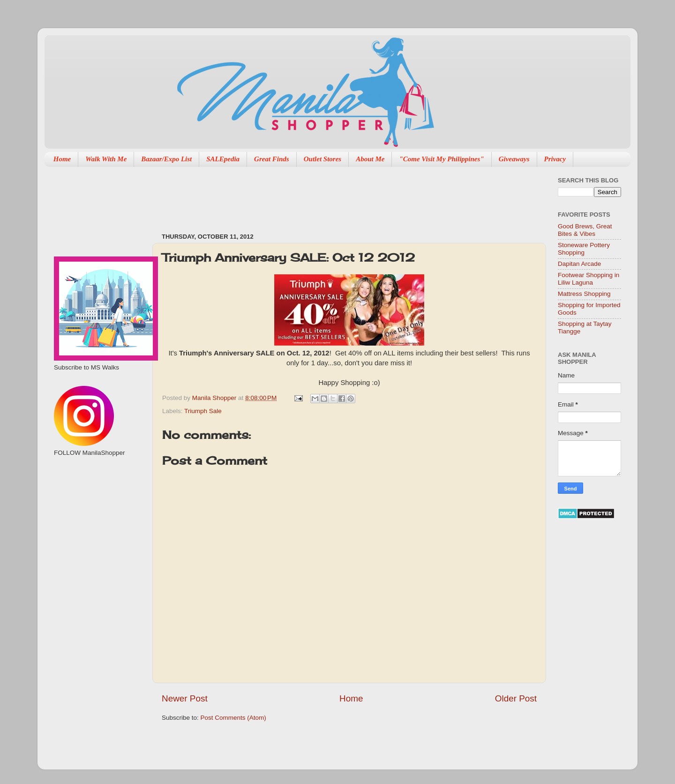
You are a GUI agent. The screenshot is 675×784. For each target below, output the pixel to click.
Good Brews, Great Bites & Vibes (585, 230)
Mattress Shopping (584, 294)
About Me (370, 159)
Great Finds (272, 159)
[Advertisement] (332, 195)
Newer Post (185, 698)
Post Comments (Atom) (233, 718)
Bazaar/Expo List (166, 159)
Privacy (555, 159)
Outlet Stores (322, 159)
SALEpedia (223, 159)
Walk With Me (106, 159)
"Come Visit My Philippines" (441, 159)
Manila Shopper (215, 398)
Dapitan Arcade (579, 264)
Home (62, 159)
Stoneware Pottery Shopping (584, 249)
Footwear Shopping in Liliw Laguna (589, 279)
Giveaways (514, 159)
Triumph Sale (203, 411)
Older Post (516, 698)
